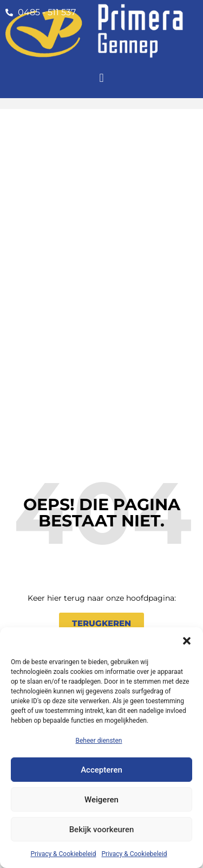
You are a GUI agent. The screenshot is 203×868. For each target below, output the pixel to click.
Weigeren (101, 800)
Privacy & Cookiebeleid (63, 854)
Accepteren (101, 770)
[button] (187, 641)
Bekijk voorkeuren (102, 830)
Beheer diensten (99, 741)
